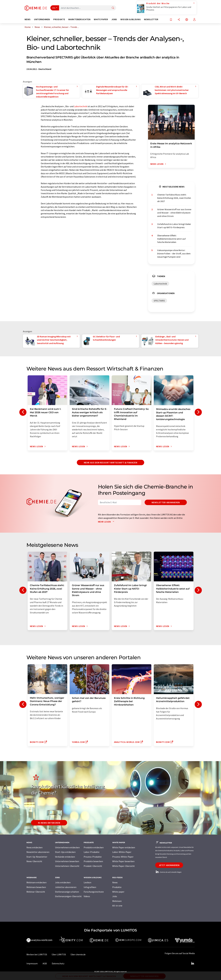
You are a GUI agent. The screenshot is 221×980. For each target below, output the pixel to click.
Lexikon (87, 882)
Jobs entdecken (63, 882)
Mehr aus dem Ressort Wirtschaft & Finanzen (111, 462)
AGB (45, 963)
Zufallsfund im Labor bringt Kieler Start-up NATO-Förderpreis (174, 226)
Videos (87, 896)
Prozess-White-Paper (123, 857)
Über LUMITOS (59, 954)
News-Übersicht (34, 861)
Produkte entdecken (94, 847)
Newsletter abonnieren (166, 502)
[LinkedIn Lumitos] (193, 963)
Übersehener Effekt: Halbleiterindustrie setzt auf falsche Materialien (171, 239)
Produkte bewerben (93, 861)
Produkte (117, 887)
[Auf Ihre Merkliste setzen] (171, 20)
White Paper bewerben (123, 861)
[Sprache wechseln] (187, 20)
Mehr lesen (107, 522)
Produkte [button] (59, 19)
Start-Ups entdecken (65, 852)
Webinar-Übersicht (36, 892)
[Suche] (113, 8)
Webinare (117, 901)
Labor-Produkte (92, 852)
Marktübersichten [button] (79, 19)
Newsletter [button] (151, 19)
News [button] (28, 19)
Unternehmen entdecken (67, 847)
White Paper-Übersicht (124, 866)
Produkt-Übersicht (93, 866)
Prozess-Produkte (93, 857)
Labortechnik (81, 106)
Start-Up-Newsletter (37, 857)
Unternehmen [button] (42, 19)
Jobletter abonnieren (66, 887)
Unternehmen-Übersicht (67, 866)
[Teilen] (179, 20)
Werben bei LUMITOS (37, 954)
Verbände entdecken (65, 857)
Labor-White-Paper (122, 852)
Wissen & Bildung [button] (131, 19)
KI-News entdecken (49, 823)
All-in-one (117, 906)
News (115, 882)
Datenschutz (58, 963)
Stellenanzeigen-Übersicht (68, 896)
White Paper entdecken (124, 847)
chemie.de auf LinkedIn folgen (168, 872)
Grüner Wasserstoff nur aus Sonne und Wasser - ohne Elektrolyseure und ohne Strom (174, 213)
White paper (118, 892)
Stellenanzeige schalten (67, 892)
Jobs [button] (114, 19)
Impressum (32, 963)
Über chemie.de (78, 954)
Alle (54, 8)
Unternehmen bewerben (67, 861)
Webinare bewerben (36, 887)
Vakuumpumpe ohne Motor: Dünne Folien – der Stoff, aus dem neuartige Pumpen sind (174, 254)
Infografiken (90, 887)
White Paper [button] (101, 19)
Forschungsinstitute (94, 892)
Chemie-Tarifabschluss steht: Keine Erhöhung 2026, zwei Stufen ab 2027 (174, 198)
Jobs (115, 896)
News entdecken (34, 847)
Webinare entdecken (36, 882)
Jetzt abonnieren (169, 865)
